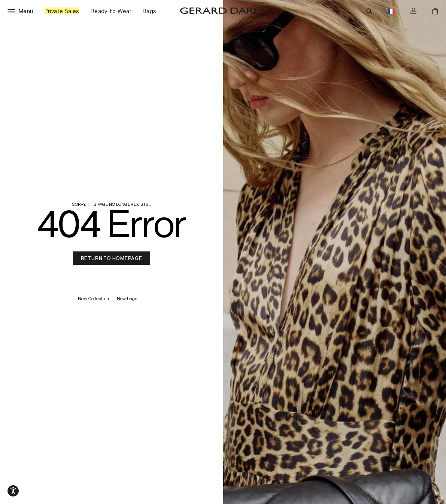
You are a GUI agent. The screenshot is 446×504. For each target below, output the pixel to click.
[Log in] (413, 11)
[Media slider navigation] (13, 491)
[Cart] (435, 11)
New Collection (94, 299)
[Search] (369, 11)
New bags (127, 299)
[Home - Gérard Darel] (223, 11)
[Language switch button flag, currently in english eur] (391, 11)
